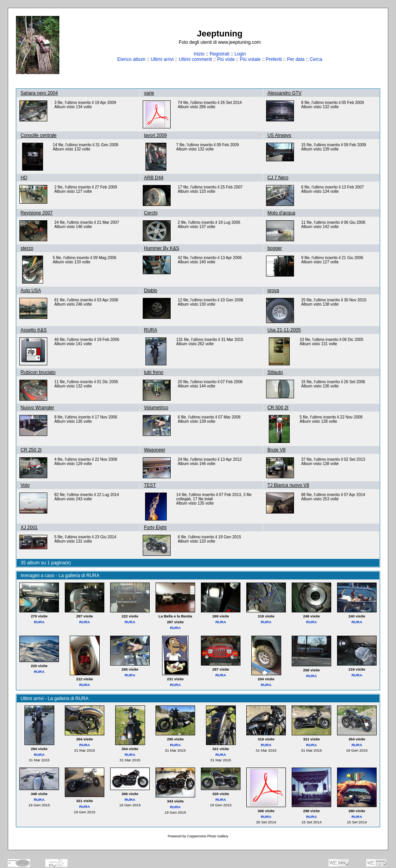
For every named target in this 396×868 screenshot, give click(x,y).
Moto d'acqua (281, 213)
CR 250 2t (31, 450)
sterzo (27, 248)
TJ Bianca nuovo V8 (288, 485)
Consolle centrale (39, 135)
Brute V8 (276, 450)
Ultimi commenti (195, 59)
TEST (150, 485)
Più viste (226, 59)
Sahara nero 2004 (39, 93)
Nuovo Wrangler (37, 408)
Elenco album (131, 59)
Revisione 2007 (37, 213)
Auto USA (31, 290)
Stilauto (275, 372)
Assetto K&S (34, 330)
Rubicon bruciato (38, 372)
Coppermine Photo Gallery (208, 836)
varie (149, 93)
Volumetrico (156, 408)
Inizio (199, 54)
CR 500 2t (278, 408)
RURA (150, 330)
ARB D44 (154, 178)
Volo (25, 485)
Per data (296, 59)
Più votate (250, 59)
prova (273, 290)
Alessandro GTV (284, 93)
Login (240, 54)
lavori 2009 (155, 135)
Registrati (219, 54)
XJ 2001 (29, 527)
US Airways (279, 135)
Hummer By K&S (162, 248)
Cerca (316, 59)
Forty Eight (155, 527)
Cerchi (151, 213)
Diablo (150, 290)
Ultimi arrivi (162, 59)
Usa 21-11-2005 (284, 330)
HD (24, 178)
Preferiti (274, 59)
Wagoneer (155, 450)
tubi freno (154, 372)
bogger (274, 248)
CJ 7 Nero (278, 178)
